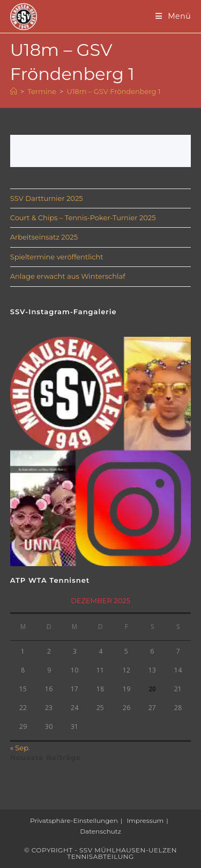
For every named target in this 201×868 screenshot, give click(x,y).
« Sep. (20, 748)
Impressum (145, 820)
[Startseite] (14, 91)
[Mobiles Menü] (173, 16)
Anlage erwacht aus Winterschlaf (68, 276)
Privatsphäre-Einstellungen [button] (74, 820)
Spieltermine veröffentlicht (57, 257)
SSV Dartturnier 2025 (47, 198)
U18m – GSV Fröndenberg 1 (113, 91)
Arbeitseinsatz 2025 (44, 237)
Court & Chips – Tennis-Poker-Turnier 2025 (83, 218)
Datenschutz (100, 831)
